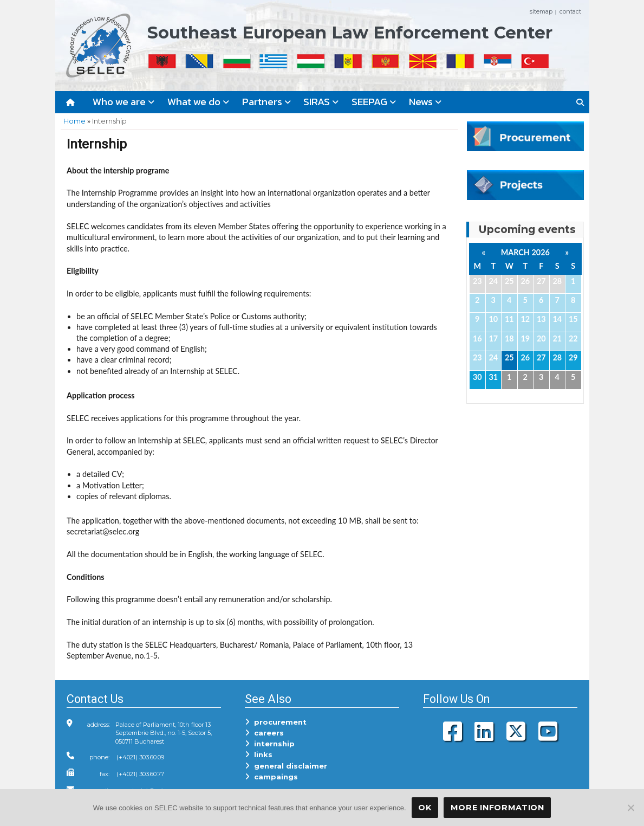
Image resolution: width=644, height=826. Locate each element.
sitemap (541, 11)
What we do (198, 102)
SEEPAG (374, 102)
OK (425, 808)
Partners (266, 102)
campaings (271, 777)
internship (270, 744)
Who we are (123, 102)
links (259, 754)
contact (570, 11)
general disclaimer (286, 766)
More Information (497, 808)
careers (264, 733)
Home (74, 121)
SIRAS (321, 102)
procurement (276, 722)
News (425, 102)
